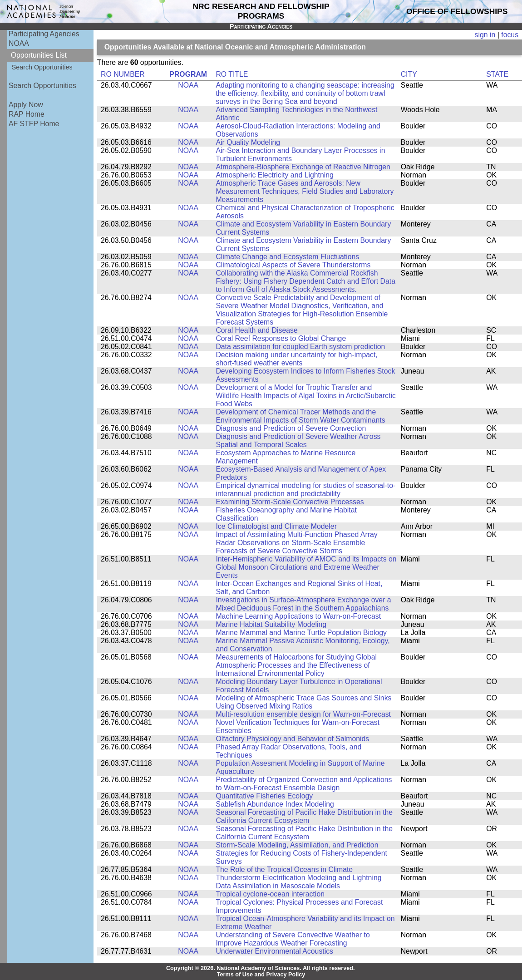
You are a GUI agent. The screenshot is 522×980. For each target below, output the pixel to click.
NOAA (19, 43)
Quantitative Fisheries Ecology (264, 796)
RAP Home (27, 114)
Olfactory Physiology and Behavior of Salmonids (292, 739)
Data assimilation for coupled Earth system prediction (300, 347)
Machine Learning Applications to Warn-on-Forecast (298, 616)
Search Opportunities (42, 67)
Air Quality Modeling (248, 142)
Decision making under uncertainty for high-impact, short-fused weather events (296, 359)
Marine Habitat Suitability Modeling (271, 624)
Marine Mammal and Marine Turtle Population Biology (301, 633)
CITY (409, 74)
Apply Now (26, 105)
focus (510, 35)
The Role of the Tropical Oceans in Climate (284, 869)
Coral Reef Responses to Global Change (281, 338)
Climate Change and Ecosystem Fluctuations (287, 257)
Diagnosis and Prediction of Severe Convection (291, 428)
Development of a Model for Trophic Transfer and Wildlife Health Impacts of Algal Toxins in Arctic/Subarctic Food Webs (305, 396)
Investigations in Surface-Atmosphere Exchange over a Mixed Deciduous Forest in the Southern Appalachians (303, 604)
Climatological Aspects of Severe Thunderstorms (293, 265)
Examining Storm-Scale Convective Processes (290, 502)
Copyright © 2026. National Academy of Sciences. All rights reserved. (261, 968)
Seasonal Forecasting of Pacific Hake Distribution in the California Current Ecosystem (304, 816)
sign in (485, 35)
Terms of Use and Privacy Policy (261, 975)
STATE (497, 74)
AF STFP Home (34, 124)
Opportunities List (39, 55)
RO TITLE (232, 74)
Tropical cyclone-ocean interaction (270, 894)
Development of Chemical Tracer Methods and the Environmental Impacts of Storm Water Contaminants (300, 416)
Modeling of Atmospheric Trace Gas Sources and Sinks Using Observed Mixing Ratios (303, 702)
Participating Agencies (44, 34)
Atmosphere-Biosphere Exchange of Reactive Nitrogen (303, 167)
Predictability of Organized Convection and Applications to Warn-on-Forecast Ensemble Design (304, 784)
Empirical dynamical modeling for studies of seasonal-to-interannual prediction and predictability (305, 490)
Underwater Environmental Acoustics (274, 951)
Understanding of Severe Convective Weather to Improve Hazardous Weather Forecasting (293, 939)
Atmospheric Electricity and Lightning (275, 175)
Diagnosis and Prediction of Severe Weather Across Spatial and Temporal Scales (298, 441)
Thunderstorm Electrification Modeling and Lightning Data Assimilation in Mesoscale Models (298, 882)
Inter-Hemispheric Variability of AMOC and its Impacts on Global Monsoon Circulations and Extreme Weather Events (306, 567)
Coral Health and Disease (256, 330)
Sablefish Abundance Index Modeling (275, 804)
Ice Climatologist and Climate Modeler (276, 526)
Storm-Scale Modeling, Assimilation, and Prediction (297, 845)
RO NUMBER (123, 74)
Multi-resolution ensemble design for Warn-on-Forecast (303, 714)
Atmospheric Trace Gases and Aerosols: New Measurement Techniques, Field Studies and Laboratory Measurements (305, 191)
